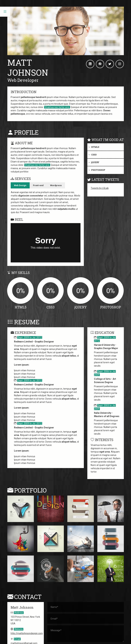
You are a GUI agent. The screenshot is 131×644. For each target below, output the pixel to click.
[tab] (20, 186)
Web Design (20, 185)
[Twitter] (110, 64)
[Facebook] (100, 64)
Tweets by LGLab (100, 188)
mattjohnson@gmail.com (24, 617)
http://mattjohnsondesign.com (27, 607)
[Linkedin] (90, 64)
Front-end (38, 185)
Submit (85, 623)
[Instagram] (120, 64)
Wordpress (56, 185)
